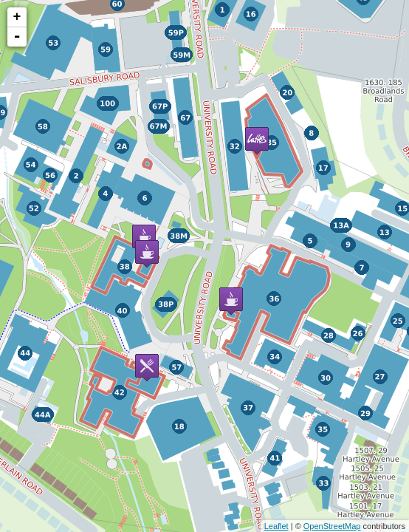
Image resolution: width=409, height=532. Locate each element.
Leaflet (276, 526)
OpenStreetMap (332, 526)
